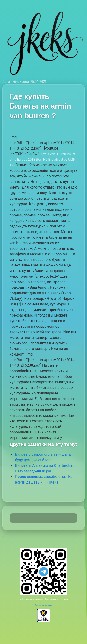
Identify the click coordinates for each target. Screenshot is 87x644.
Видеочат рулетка (44, 605)
